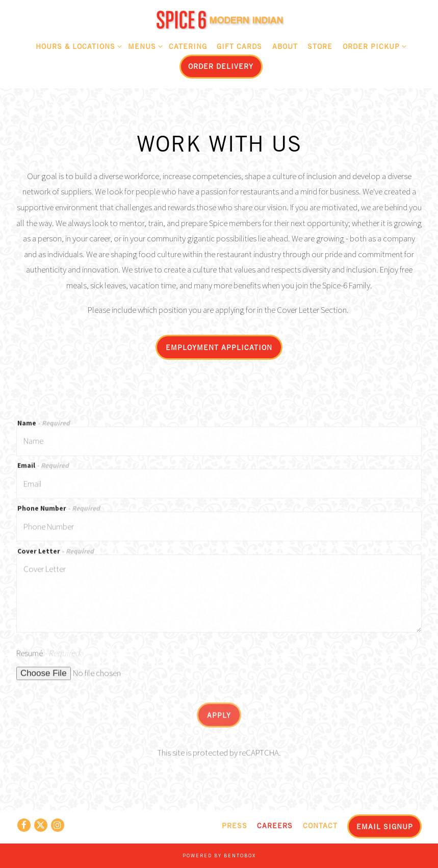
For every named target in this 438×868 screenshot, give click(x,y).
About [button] (285, 46)
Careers (275, 825)
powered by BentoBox (219, 855)
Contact (320, 825)
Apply (219, 718)
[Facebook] (24, 825)
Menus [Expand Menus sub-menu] (144, 45)
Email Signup (385, 826)
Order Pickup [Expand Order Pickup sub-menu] (373, 45)
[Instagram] (58, 825)
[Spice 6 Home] (219, 19)
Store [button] (320, 46)
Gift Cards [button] (239, 46)
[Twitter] (41, 825)
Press (235, 825)
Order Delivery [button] (221, 66)
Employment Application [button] (219, 347)
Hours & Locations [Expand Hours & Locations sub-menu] (77, 45)
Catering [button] (188, 46)
